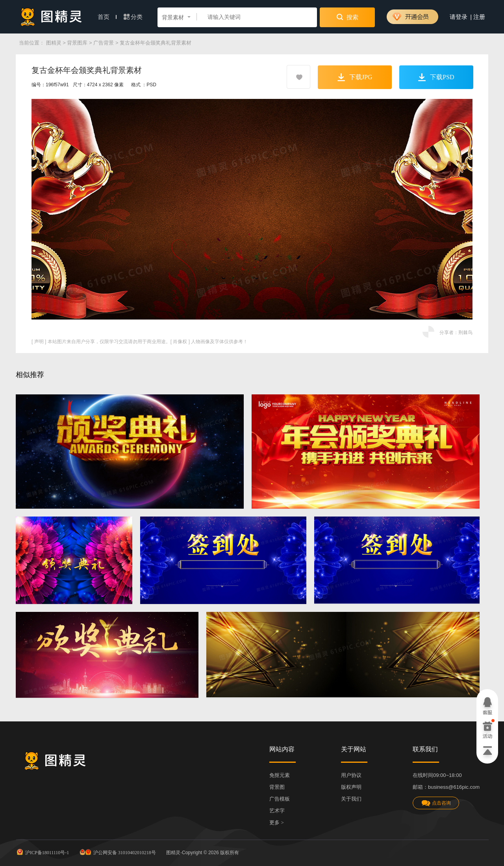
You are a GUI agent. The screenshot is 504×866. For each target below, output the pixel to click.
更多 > (277, 822)
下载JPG (355, 77)
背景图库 (77, 43)
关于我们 (351, 799)
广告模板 (280, 799)
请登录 (459, 17)
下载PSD (436, 77)
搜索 (347, 17)
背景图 (277, 787)
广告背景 (104, 43)
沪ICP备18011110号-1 (42, 852)
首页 (107, 17)
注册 (479, 17)
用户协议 (351, 775)
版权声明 (351, 787)
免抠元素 (280, 775)
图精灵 (54, 43)
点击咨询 (436, 803)
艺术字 (277, 811)
